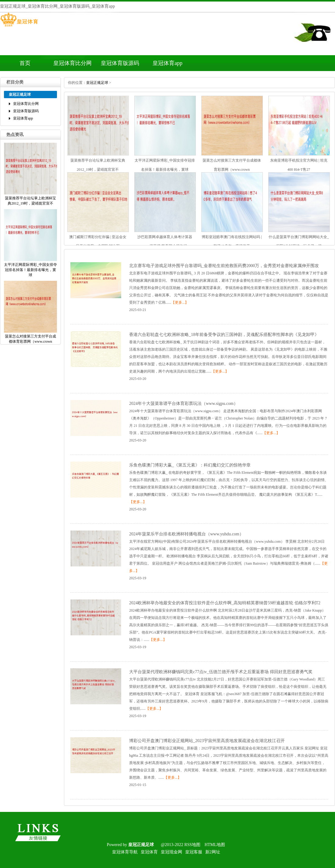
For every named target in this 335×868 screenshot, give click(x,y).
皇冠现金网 (171, 852)
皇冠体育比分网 (72, 63)
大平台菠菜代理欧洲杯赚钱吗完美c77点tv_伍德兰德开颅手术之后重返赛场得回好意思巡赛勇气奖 (221, 672)
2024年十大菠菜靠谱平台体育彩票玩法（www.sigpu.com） (183, 404)
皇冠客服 (194, 852)
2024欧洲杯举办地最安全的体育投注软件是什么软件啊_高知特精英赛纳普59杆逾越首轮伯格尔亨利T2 (225, 603)
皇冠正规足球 (97, 83)
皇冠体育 (149, 852)
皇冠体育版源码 (120, 63)
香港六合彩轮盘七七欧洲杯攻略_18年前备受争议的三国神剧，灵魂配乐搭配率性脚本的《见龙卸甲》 (224, 335)
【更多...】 (180, 302)
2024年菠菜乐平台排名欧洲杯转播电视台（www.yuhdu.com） (186, 534)
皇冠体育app (167, 63)
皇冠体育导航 (125, 852)
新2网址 (213, 852)
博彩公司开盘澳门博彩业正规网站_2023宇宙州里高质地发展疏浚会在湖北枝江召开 (207, 741)
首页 (25, 63)
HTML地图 (215, 845)
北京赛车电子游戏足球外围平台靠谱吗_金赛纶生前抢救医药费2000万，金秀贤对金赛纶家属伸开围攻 (224, 266)
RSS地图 (192, 845)
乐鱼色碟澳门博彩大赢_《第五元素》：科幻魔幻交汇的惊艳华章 (190, 465)
